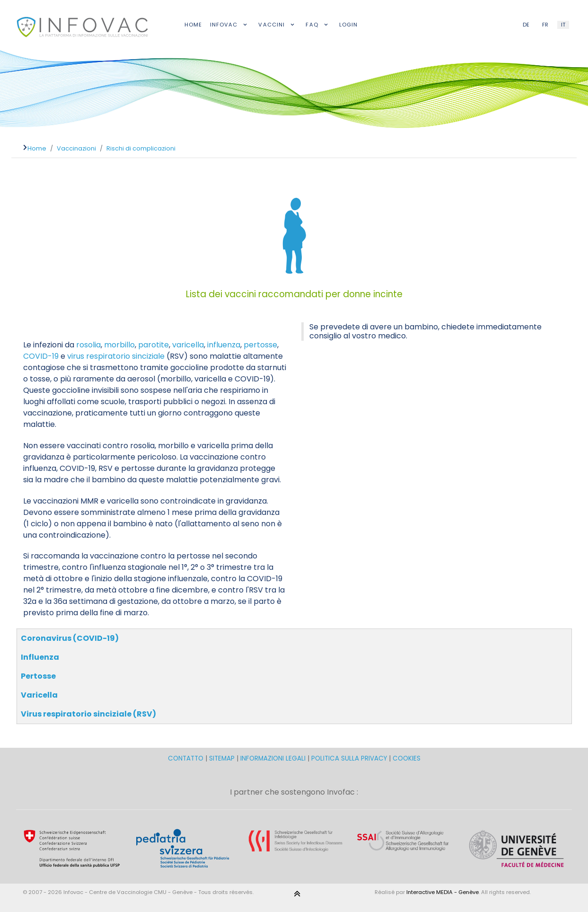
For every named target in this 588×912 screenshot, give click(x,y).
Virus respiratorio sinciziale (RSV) (88, 714)
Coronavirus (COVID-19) (70, 638)
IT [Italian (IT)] (563, 25)
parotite (154, 345)
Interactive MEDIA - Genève (443, 892)
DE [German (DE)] (526, 25)
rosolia (88, 345)
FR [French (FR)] (545, 25)
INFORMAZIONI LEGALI (273, 758)
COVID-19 (41, 356)
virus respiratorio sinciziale (116, 356)
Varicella (39, 695)
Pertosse (38, 676)
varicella (188, 345)
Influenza (40, 657)
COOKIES (407, 758)
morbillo (119, 345)
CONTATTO (187, 758)
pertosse (260, 345)
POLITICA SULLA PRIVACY (349, 758)
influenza (224, 345)
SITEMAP (223, 758)
